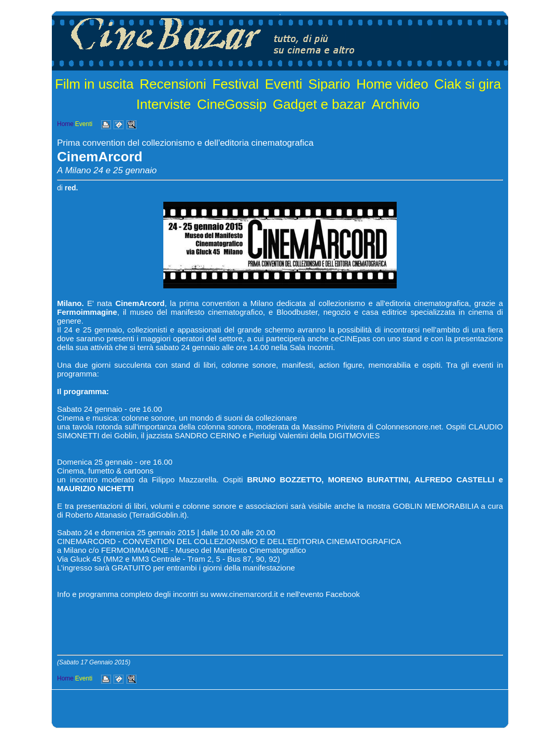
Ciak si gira (468, 84)
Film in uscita (94, 84)
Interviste (164, 104)
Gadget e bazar (319, 104)
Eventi (284, 84)
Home (65, 124)
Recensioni (173, 84)
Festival (235, 84)
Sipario (330, 84)
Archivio (396, 104)
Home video (392, 84)
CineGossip (232, 104)
